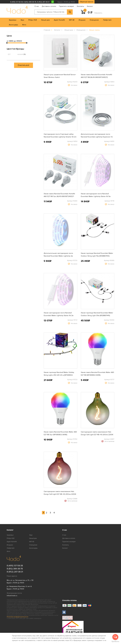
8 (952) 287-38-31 (43, 2)
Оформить (98, 13)
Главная (47, 30)
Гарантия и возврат (66, 6)
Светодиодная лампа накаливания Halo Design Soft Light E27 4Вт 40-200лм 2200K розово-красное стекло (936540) (60, 494)
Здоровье (13, 20)
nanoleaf (21, 54)
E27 (9, 54)
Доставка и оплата (49, 6)
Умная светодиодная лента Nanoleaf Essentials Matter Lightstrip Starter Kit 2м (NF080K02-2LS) (59, 316)
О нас (37, 6)
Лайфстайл (107, 20)
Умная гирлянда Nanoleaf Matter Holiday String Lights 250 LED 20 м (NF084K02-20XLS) (59, 375)
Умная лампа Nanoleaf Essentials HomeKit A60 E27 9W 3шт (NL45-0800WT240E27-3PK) (59, 196)
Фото (24, 25)
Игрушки (82, 20)
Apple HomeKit (59, 20)
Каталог (90, 6)
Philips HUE (33, 20)
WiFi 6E (72, 20)
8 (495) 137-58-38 (17, 2)
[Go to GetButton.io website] (115, 642)
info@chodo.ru (12, 596)
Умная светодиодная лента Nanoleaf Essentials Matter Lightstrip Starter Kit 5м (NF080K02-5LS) (96, 196)
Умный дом (45, 20)
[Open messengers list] (115, 637)
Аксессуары (13, 25)
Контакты (80, 6)
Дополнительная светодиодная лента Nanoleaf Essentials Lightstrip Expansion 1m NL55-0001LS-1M (97, 137)
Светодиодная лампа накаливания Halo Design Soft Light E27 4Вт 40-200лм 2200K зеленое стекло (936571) (97, 435)
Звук (22, 20)
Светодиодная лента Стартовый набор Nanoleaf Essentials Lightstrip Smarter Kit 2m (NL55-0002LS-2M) (60, 137)
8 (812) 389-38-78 (30, 2)
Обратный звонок (86, 2)
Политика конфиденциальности (17, 617)
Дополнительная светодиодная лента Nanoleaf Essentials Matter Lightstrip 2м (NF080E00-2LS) (58, 256)
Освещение (94, 20)
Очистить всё (23, 65)
